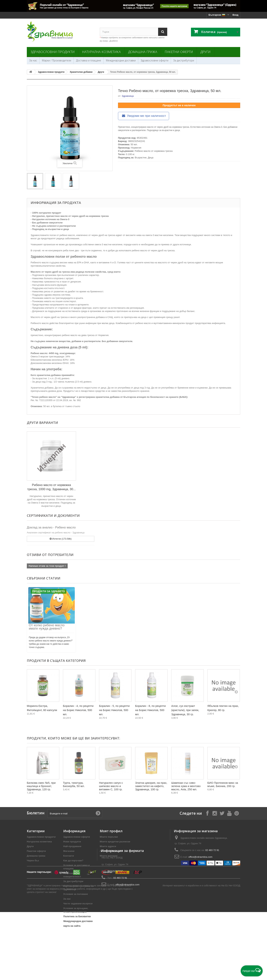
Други (205, 52)
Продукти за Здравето (49, 591)
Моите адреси (108, 846)
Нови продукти (72, 842)
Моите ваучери (109, 856)
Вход (235, 15)
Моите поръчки (109, 837)
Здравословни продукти (53, 52)
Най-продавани (72, 846)
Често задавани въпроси (78, 904)
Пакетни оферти (179, 52)
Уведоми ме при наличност (144, 116)
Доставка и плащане (89, 60)
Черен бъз (33, 861)
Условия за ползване (76, 894)
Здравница (128, 96)
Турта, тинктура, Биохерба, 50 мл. (74, 784)
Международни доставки (121, 60)
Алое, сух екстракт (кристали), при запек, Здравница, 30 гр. (185, 710)
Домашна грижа (143, 52)
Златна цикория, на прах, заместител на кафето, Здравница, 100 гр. (151, 786)
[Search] (163, 32)
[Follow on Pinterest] (237, 813)
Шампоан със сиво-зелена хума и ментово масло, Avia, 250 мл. (186, 786)
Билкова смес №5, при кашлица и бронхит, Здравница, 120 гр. (41, 786)
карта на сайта (72, 926)
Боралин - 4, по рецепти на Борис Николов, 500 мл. (78, 710)
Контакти (69, 856)
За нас (33, 60)
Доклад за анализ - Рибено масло (51, 527)
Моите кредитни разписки (115, 842)
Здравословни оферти (154, 60)
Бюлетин (36, 813)
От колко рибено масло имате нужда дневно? (47, 627)
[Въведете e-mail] (75, 814)
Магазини (69, 851)
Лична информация (111, 851)
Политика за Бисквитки (77, 916)
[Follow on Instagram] (215, 813)
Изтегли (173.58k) (61, 539)
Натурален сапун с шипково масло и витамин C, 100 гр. (111, 786)
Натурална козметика (101, 52)
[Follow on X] (222, 813)
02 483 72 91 (212, 850)
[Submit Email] (98, 813)
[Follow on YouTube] (229, 813)
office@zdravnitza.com (200, 857)
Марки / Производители (57, 60)
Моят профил (111, 831)
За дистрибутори (184, 60)
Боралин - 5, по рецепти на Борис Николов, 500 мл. (114, 710)
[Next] (236, 692)
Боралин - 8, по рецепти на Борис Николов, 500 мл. (150, 710)
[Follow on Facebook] (207, 813)
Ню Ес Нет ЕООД (231, 955)
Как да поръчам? (73, 861)
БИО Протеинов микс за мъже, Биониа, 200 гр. (223, 784)
